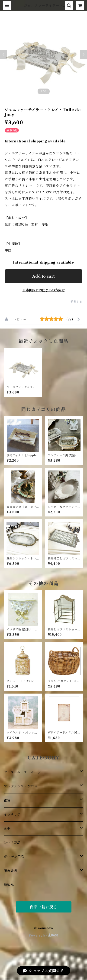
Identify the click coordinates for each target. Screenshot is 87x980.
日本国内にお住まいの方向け (44, 290)
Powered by (43, 935)
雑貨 (7, 800)
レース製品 (12, 843)
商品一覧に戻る (44, 907)
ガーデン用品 (14, 857)
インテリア (12, 814)
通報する (76, 302)
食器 (7, 829)
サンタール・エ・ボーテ (22, 772)
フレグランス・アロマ (21, 786)
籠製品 (9, 885)
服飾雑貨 (11, 871)
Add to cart (43, 276)
